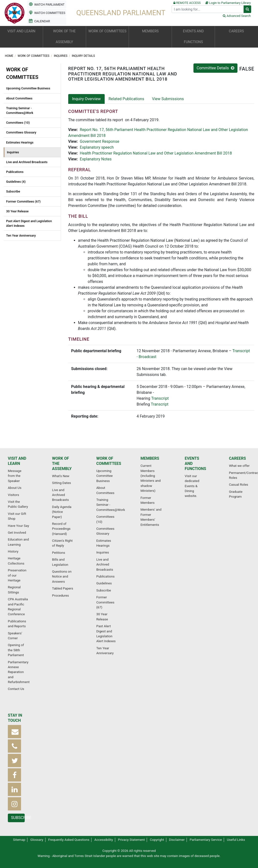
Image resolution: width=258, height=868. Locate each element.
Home (9, 56)
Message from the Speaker (15, 476)
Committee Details (215, 68)
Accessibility (104, 840)
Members (150, 458)
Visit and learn (17, 461)
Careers (237, 458)
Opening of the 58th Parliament (16, 650)
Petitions (59, 553)
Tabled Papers (63, 588)
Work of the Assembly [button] (64, 37)
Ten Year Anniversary (21, 235)
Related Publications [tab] (126, 99)
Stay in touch (15, 718)
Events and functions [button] (193, 37)
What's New (61, 476)
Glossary (37, 840)
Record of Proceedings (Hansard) (61, 529)
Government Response (99, 141)
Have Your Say (18, 526)
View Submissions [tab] (168, 99)
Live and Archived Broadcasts (27, 162)
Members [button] (150, 31)
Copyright (157, 840)
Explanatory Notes (96, 159)
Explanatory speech (97, 147)
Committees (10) (18, 123)
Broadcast (148, 357)
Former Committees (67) (23, 201)
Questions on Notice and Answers (62, 576)
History (13, 551)
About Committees (19, 98)
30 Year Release (17, 211)
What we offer (239, 466)
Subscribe (13, 191)
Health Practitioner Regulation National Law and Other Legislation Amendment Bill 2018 (156, 153)
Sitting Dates (62, 483)
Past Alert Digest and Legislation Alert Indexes (29, 223)
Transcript (160, 398)
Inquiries (61, 56)
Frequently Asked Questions (69, 840)
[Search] (208, 9)
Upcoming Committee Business (28, 88)
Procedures (61, 595)
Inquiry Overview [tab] (86, 99)
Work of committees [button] (107, 31)
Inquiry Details (84, 56)
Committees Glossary (21, 132)
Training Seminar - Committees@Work (20, 110)
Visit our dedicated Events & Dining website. (192, 486)
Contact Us (16, 689)
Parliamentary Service (206, 840)
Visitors (13, 495)
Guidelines (104, 583)
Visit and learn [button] (21, 31)
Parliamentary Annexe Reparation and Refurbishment (19, 672)
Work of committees (34, 56)
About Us (15, 488)
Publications (15, 172)
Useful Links (236, 840)
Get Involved (17, 532)
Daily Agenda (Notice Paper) (62, 512)
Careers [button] (236, 31)
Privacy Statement (131, 840)
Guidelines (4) (16, 182)
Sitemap (19, 840)
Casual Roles (238, 484)
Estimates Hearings (20, 142)
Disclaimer (177, 840)
